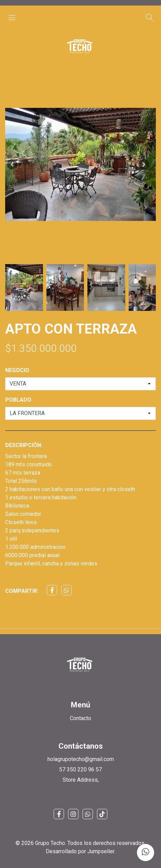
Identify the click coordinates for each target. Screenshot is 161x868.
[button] (12, 164)
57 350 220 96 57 (80, 769)
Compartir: (22, 591)
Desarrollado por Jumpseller (80, 851)
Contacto (80, 718)
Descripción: (24, 445)
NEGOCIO (17, 370)
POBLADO (18, 400)
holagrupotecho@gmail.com (81, 759)
